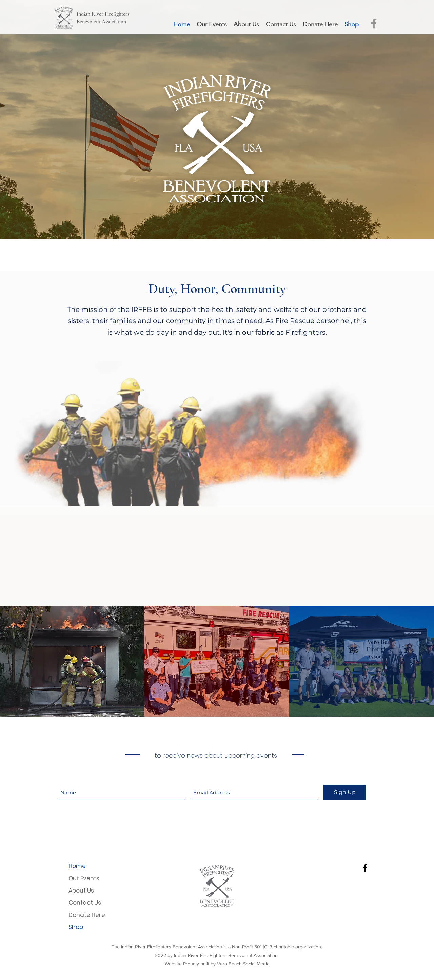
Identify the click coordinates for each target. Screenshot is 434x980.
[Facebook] (365, 868)
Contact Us (85, 903)
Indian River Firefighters (103, 14)
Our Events (84, 878)
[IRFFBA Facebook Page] (374, 24)
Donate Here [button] (87, 915)
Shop (76, 927)
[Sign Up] (345, 792)
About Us (81, 891)
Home (77, 866)
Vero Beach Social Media (243, 964)
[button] (320, 25)
